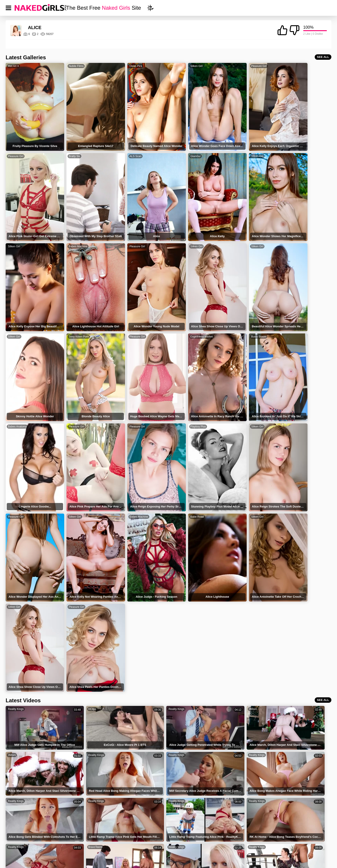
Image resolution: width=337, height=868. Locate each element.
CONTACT (242, 842)
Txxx (208, 677)
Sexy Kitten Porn (237, 228)
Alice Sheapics (237, 805)
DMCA (182, 842)
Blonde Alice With (26, 795)
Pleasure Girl (234, 66)
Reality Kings (16, 564)
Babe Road (233, 390)
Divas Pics (123, 66)
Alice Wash (22, 805)
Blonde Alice (76, 795)
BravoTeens (212, 639)
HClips (77, 564)
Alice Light (21, 776)
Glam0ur (122, 147)
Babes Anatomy (127, 309)
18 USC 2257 (211, 842)
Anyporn (79, 715)
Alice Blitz (127, 767)
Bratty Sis (14, 147)
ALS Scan (69, 147)
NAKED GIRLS (98, 842)
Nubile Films (70, 66)
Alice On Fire (289, 776)
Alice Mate (234, 795)
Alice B (285, 767)
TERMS (129, 842)
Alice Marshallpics (186, 805)
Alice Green (235, 776)
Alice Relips (128, 795)
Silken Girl (178, 66)
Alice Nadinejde (78, 805)
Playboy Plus (289, 309)
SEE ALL (323, 57)
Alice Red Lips (290, 795)
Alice (17, 767)
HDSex (143, 677)
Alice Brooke (182, 795)
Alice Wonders (77, 786)
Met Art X (13, 66)
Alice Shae (181, 786)
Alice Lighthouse (238, 767)
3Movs (209, 564)
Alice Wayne (75, 767)
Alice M (125, 786)
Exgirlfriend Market (19, 309)
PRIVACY (156, 842)
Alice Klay (180, 767)
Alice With (287, 786)
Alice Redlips (23, 786)
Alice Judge (128, 776)
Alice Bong (181, 776)
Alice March (75, 776)
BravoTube (277, 677)
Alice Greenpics (291, 805)
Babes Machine (290, 147)
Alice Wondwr (236, 786)
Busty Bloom (70, 309)
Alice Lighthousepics (135, 805)
